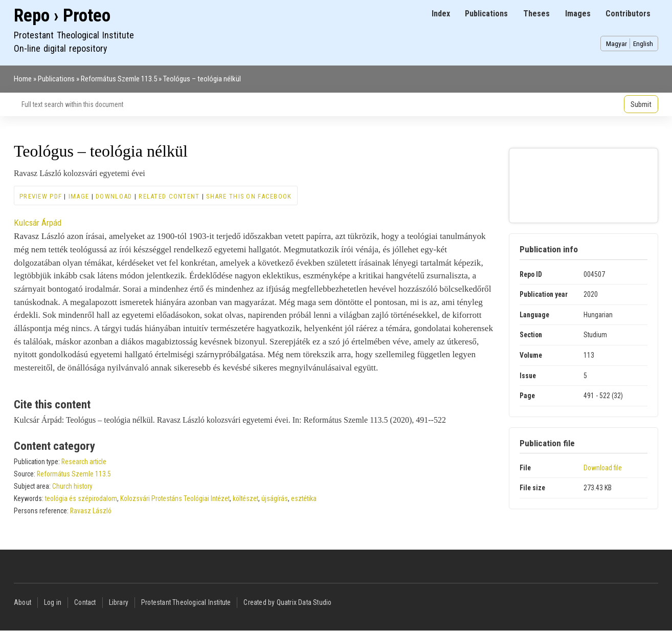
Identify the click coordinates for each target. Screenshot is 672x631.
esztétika (304, 498)
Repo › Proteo (62, 16)
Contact (85, 602)
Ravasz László (91, 511)
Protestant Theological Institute (186, 602)
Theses (536, 14)
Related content (169, 196)
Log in (53, 602)
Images (578, 14)
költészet (245, 498)
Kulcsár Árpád (38, 223)
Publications (486, 14)
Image (79, 196)
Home (23, 79)
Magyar (617, 43)
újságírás (275, 498)
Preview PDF (41, 196)
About (23, 602)
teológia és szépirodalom (81, 498)
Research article (84, 462)
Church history (72, 486)
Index (441, 14)
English (643, 43)
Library (119, 602)
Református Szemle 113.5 (119, 79)
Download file (603, 468)
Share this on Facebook (249, 196)
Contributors (628, 14)
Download (114, 196)
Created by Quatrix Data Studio (287, 602)
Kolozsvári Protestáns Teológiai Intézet (175, 498)
